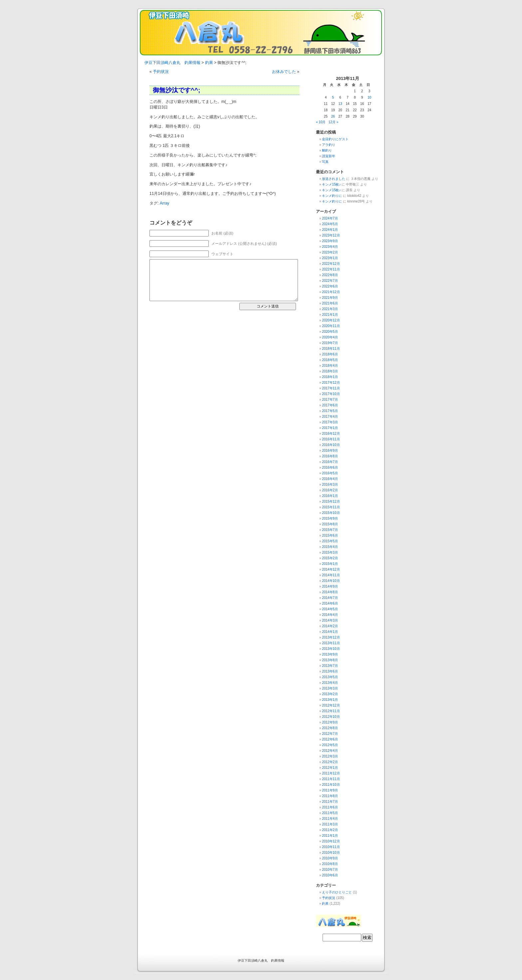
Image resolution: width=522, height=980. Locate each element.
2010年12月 (331, 841)
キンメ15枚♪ (331, 184)
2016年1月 (330, 496)
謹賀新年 (329, 156)
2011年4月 (330, 819)
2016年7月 (330, 462)
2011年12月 (331, 773)
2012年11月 (331, 711)
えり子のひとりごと (337, 892)
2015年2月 (330, 558)
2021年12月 (331, 292)
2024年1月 (330, 230)
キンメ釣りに (332, 196)
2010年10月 (331, 853)
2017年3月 (330, 422)
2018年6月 (330, 354)
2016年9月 (330, 451)
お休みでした (284, 72)
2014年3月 (330, 620)
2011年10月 (331, 785)
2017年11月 (331, 388)
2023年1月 (330, 258)
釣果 (325, 904)
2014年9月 (330, 586)
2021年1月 (330, 315)
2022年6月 (330, 286)
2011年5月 (330, 813)
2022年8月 (330, 275)
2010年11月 (331, 847)
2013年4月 (330, 683)
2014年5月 (330, 609)
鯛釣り (327, 150)
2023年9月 (330, 241)
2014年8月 (330, 592)
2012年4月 (330, 751)
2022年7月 (330, 281)
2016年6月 (330, 468)
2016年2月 (330, 490)
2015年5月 (330, 541)
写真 (325, 162)
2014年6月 (330, 603)
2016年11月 (331, 439)
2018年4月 (330, 366)
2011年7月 (330, 802)
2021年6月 (330, 303)
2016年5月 (330, 473)
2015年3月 (330, 552)
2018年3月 (330, 371)
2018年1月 (330, 377)
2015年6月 (330, 535)
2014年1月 (330, 632)
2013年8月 (330, 660)
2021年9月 (330, 298)
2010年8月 (330, 864)
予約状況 (161, 72)
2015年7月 (330, 530)
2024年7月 (330, 218)
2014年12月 (331, 569)
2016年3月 (330, 485)
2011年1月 (330, 836)
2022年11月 (331, 269)
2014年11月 (331, 575)
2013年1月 (330, 700)
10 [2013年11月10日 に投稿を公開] (369, 97)
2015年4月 (330, 547)
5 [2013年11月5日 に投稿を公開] (333, 97)
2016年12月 (331, 434)
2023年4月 (330, 247)
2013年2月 (330, 694)
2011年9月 (330, 790)
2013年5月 (330, 677)
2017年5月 (330, 411)
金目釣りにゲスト (335, 139)
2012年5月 (330, 745)
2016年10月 (331, 445)
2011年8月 (330, 796)
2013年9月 (330, 654)
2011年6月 (330, 807)
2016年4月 (330, 479)
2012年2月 (330, 762)
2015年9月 (330, 518)
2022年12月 (331, 264)
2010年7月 (330, 870)
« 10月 (321, 122)
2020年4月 (330, 337)
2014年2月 (330, 626)
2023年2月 (330, 252)
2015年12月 (331, 501)
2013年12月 (331, 637)
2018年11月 (331, 349)
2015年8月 (330, 524)
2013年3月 (330, 688)
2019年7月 (330, 343)
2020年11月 (331, 326)
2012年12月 (331, 705)
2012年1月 (330, 768)
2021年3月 (330, 309)
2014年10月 (331, 581)
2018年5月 (330, 360)
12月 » (333, 122)
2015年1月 (330, 564)
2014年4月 (330, 615)
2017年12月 (331, 383)
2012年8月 (330, 728)
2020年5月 (330, 332)
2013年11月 (331, 643)
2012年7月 (330, 734)
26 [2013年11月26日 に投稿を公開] (333, 116)
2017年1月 (330, 428)
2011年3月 (330, 824)
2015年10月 (331, 513)
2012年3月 (330, 756)
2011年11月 (331, 779)
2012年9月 (330, 722)
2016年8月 (330, 456)
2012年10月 (331, 717)
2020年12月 (331, 320)
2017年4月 (330, 417)
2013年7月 (330, 666)
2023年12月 (331, 235)
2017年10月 (331, 394)
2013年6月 (330, 671)
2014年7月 (330, 598)
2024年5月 (330, 224)
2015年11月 (331, 507)
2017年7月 (330, 400)
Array (165, 203)
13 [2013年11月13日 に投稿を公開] (340, 104)
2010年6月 (330, 875)
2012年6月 (330, 739)
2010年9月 (330, 858)
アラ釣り (329, 145)
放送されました (334, 179)
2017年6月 (330, 405)
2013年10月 (331, 649)
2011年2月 (330, 830)
